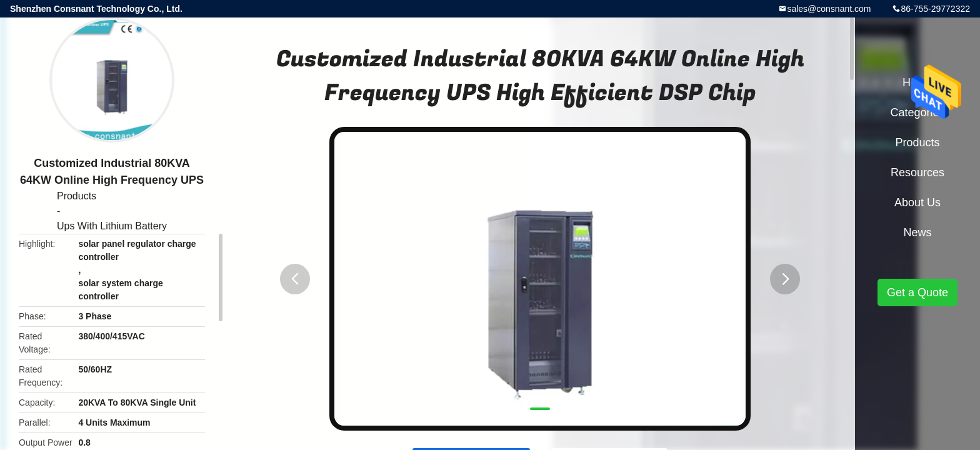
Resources (917, 172)
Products (77, 196)
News (917, 232)
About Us (917, 202)
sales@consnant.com (829, 9)
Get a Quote (917, 292)
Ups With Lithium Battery (112, 226)
